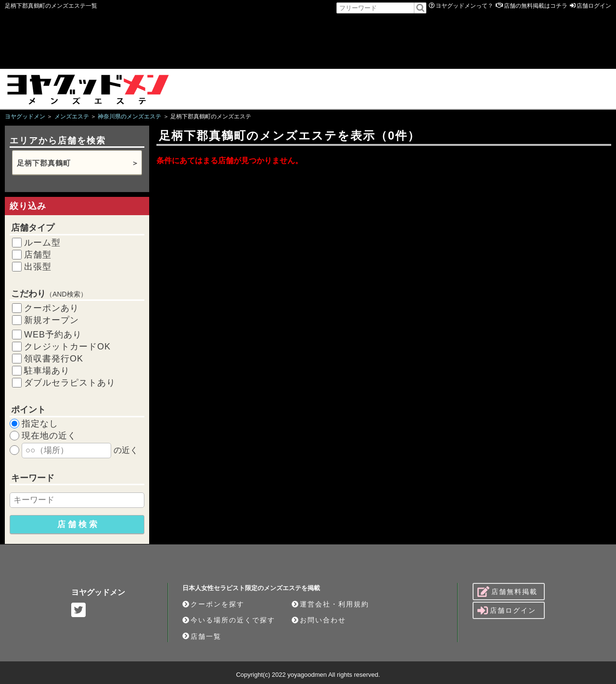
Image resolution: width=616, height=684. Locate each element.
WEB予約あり (53, 335)
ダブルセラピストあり (70, 383)
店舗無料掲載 (507, 592)
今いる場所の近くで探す (229, 620)
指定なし (40, 424)
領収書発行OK (54, 359)
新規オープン (51, 320)
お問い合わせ (319, 620)
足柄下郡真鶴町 (44, 163)
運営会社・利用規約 (330, 604)
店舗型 (38, 255)
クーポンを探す (213, 604)
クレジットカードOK (67, 347)
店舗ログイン (594, 6)
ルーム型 (42, 243)
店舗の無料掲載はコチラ (536, 6)
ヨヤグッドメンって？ (464, 6)
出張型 (38, 267)
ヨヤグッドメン (98, 592)
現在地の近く (49, 436)
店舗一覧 (202, 636)
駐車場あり (47, 371)
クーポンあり (51, 308)
